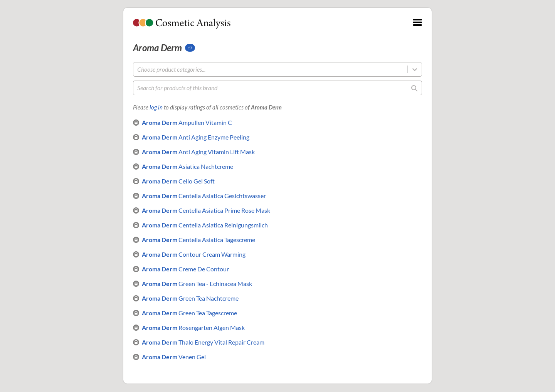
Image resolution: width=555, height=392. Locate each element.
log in (156, 107)
